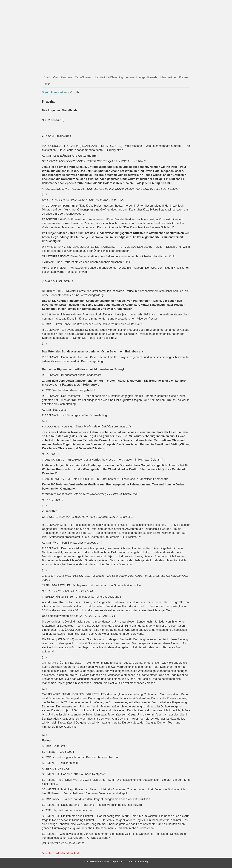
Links (47, 84)
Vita (55, 77)
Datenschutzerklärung (137, 862)
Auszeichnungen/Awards (142, 77)
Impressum (118, 862)
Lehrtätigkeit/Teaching (109, 77)
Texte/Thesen (84, 77)
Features (66, 77)
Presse (183, 77)
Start (47, 77)
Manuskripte (168, 77)
